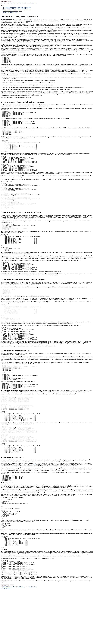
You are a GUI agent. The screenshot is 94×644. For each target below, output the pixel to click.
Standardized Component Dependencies (19, 17)
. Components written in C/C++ (10, 12)
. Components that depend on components (12, 11)
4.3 (35, 507)
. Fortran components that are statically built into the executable (17, 8)
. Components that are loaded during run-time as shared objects (17, 10)
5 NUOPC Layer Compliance (9, 3)
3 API (30, 3)
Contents (34, 3)
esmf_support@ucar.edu (6, 643)
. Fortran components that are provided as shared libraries (16, 9)
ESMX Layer (29, 21)
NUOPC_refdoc (21, 3)
